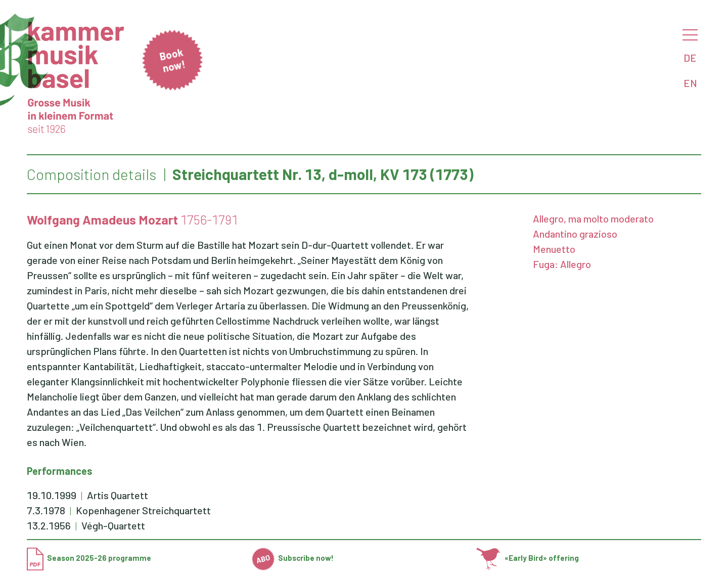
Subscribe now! (293, 558)
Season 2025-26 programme (89, 558)
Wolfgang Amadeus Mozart (102, 219)
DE (690, 58)
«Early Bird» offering (528, 558)
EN (690, 83)
